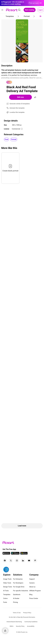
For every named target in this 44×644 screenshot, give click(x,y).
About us (32, 587)
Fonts (5, 602)
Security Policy (20, 626)
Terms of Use (17, 613)
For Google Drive (19, 587)
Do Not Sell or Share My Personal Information (22, 617)
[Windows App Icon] (24, 554)
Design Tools (8, 587)
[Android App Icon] (15, 554)
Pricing (15, 602)
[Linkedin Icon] (23, 561)
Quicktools (17, 595)
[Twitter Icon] (11, 561)
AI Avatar (16, 598)
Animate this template (17, 108)
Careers (32, 583)
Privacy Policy (27, 613)
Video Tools (7, 583)
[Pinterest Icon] (35, 561)
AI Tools (6, 591)
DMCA (11, 626)
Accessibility (31, 626)
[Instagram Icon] (17, 561)
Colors (5, 598)
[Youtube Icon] (29, 561)
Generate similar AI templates (20, 104)
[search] (19, 10)
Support (32, 579)
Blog (31, 595)
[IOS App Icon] (6, 554)
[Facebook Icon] (5, 561)
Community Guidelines (31, 622)
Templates (7, 595)
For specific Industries (21, 591)
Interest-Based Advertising (14, 622)
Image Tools (7, 579)
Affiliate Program (35, 591)
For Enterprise (18, 579)
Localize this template (17, 112)
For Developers (18, 583)
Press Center (34, 598)
